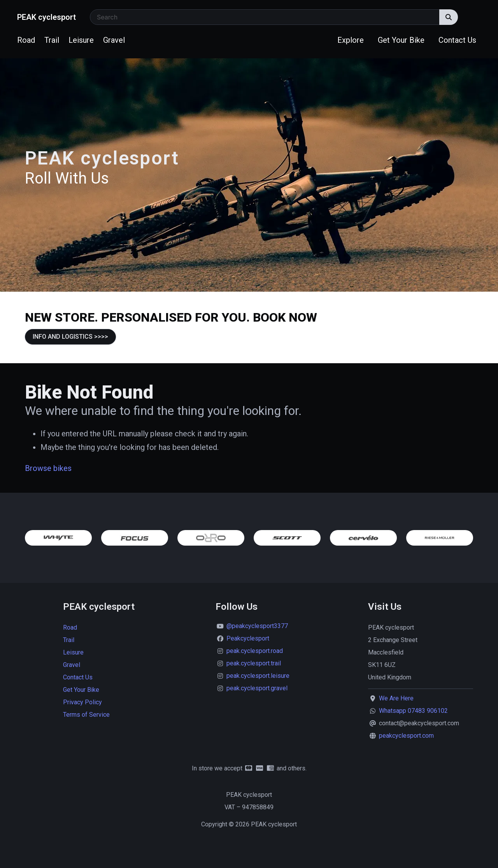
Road (26, 40)
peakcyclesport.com (406, 736)
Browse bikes (48, 468)
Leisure (81, 40)
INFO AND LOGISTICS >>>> (70, 337)
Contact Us (457, 40)
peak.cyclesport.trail (254, 663)
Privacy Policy (82, 702)
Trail (52, 40)
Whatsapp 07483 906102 (413, 711)
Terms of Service (86, 715)
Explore (351, 40)
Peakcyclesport (248, 638)
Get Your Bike (401, 40)
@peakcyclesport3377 (257, 626)
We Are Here (396, 698)
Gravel (114, 40)
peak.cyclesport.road (255, 651)
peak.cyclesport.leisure (258, 676)
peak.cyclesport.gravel (257, 688)
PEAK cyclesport (46, 17)
